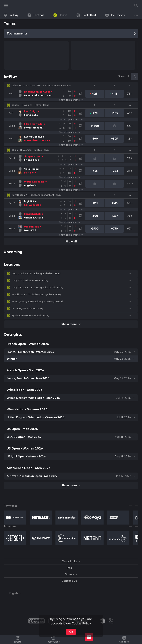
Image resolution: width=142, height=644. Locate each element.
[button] (71, 86)
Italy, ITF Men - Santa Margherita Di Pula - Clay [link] (37, 288)
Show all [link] (124, 76)
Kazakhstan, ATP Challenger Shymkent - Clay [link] (36, 195)
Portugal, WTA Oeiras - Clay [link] (27, 309)
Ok (71, 632)
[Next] (136, 506)
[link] (11, 15)
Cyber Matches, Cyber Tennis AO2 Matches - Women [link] (42, 86)
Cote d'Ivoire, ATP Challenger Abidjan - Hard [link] (36, 274)
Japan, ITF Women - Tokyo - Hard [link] (30, 105)
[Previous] (131, 506)
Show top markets (71, 100)
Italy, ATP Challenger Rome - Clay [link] (30, 281)
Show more (71, 324)
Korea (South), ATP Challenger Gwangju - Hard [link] (37, 302)
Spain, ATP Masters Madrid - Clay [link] (30, 316)
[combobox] (12, 593)
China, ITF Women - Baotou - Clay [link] (30, 150)
